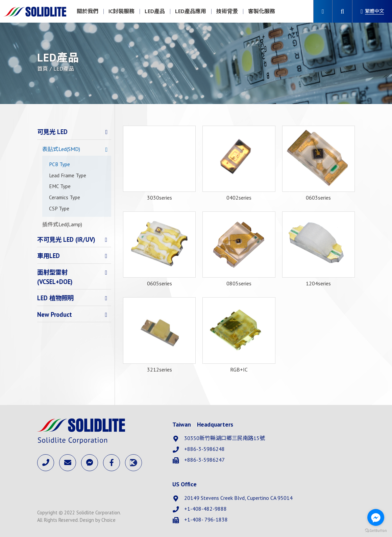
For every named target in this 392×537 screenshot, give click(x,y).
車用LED (48, 256)
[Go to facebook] (376, 517)
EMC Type (60, 186)
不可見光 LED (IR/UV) (66, 239)
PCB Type (59, 164)
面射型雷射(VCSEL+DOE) (55, 277)
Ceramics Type (65, 197)
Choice (108, 520)
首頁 (43, 69)
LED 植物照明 (55, 298)
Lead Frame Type (68, 175)
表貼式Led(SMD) (61, 149)
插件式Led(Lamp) (62, 224)
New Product (55, 314)
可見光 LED (52, 132)
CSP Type (59, 209)
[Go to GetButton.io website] (376, 530)
